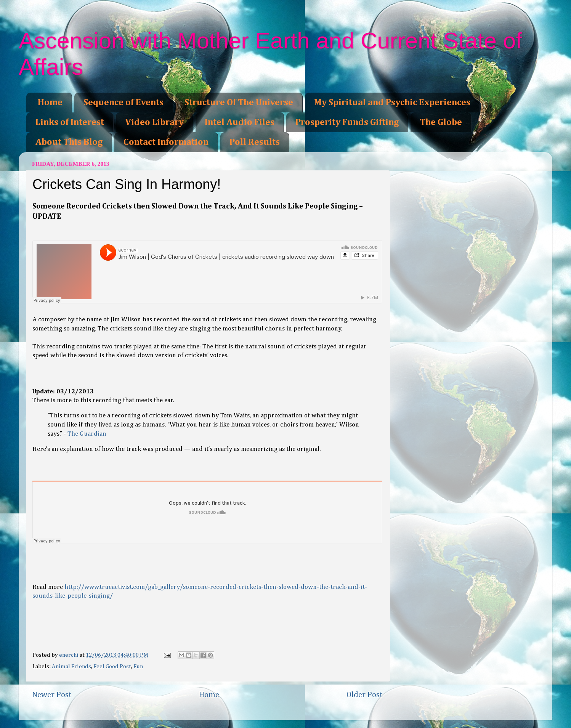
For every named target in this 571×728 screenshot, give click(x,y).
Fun (138, 666)
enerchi (69, 655)
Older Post (365, 695)
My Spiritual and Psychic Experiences (392, 103)
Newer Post (52, 695)
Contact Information (166, 142)
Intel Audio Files (240, 122)
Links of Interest (70, 122)
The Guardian (87, 434)
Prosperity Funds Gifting (347, 122)
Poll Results (255, 142)
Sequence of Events (124, 103)
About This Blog (69, 142)
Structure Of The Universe (239, 103)
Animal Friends (71, 666)
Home (50, 103)
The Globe (441, 122)
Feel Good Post (112, 666)
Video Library (154, 122)
